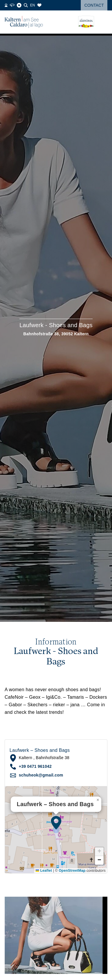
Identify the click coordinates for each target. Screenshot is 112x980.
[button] (56, 823)
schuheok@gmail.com (41, 775)
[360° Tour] (12, 5)
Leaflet (44, 871)
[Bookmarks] (39, 5)
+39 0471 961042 (35, 766)
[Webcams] (6, 5)
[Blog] (19, 5)
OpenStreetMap (72, 871)
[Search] (26, 5)
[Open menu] (103, 22)
